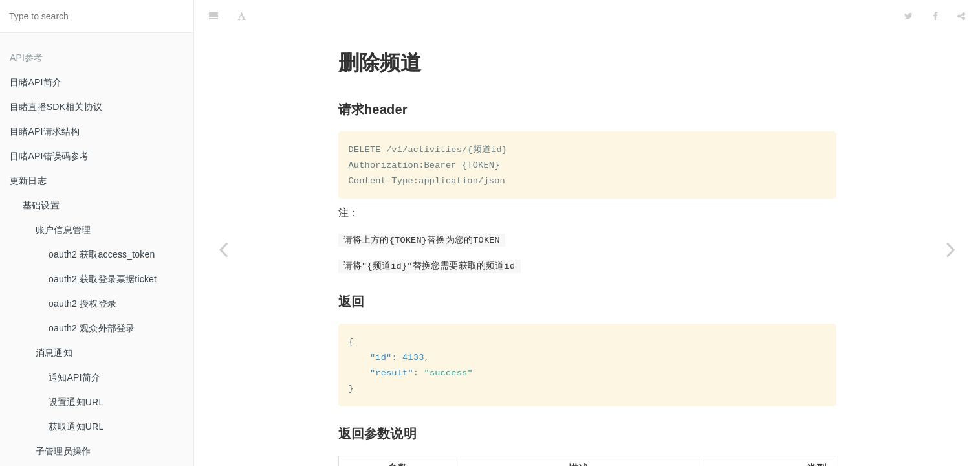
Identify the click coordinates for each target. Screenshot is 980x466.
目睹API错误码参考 (49, 156)
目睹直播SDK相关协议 (56, 107)
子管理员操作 (63, 451)
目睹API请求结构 (45, 131)
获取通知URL (76, 427)
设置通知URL (76, 402)
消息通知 (54, 353)
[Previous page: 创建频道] (223, 249)
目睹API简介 (36, 82)
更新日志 (28, 181)
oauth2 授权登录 (82, 304)
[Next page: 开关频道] (951, 249)
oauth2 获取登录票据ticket (103, 279)
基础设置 (41, 205)
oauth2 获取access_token (102, 254)
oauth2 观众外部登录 (92, 328)
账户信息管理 (63, 230)
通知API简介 (74, 377)
